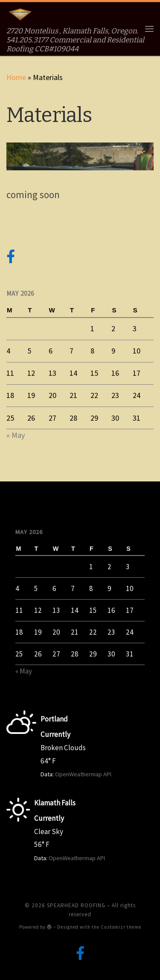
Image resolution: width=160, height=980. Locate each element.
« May (16, 435)
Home (16, 77)
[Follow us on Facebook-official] (11, 257)
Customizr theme (121, 927)
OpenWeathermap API (83, 774)
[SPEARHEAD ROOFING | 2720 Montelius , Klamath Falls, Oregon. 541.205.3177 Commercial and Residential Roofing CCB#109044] (20, 14)
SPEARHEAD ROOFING (76, 905)
